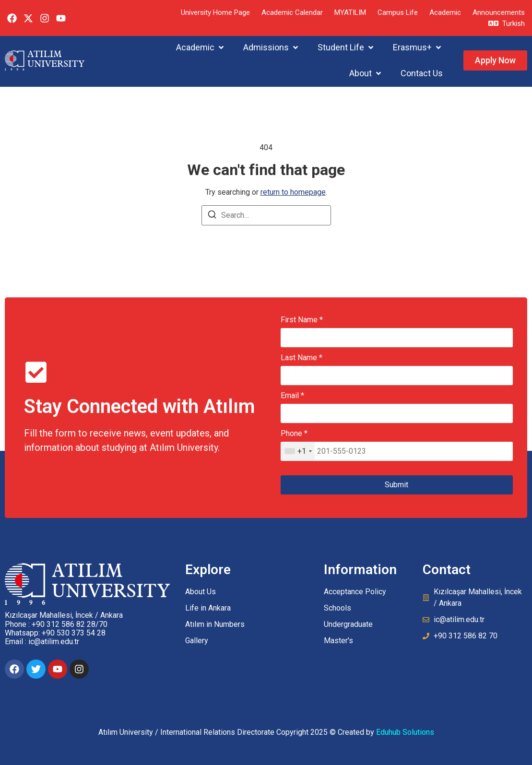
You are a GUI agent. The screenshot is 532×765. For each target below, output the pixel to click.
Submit (396, 485)
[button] (201, 47)
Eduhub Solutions (405, 732)
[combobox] (298, 451)
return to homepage (293, 192)
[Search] (212, 216)
